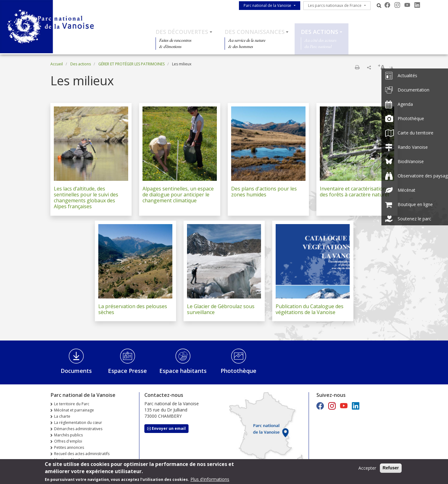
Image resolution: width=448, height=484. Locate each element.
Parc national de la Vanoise (267, 5)
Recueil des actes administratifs (82, 454)
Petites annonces (69, 447)
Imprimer (357, 67)
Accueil (57, 64)
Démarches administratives (78, 429)
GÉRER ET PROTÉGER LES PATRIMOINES (131, 64)
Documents (76, 371)
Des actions (320, 32)
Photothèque (238, 371)
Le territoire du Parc (72, 404)
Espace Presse (127, 371)
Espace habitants (183, 371)
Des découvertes (182, 32)
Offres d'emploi (68, 441)
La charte (62, 416)
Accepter (367, 470)
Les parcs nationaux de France (335, 5)
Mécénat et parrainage (74, 410)
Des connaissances (255, 32)
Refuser (391, 470)
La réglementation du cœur (78, 423)
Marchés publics (68, 435)
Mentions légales (69, 460)
